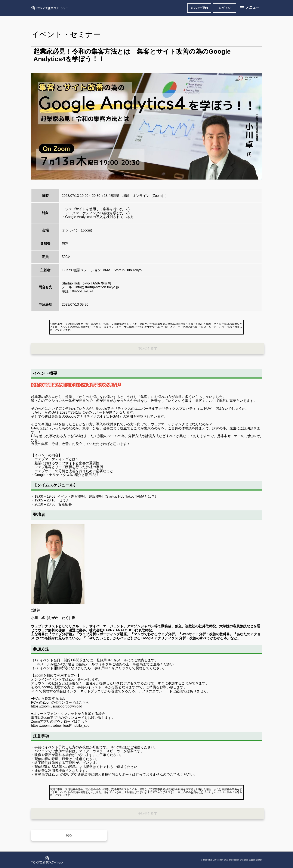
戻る (69, 835)
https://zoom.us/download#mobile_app (60, 726)
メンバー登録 (199, 8)
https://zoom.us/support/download (57, 706)
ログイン (225, 8)
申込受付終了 (148, 349)
